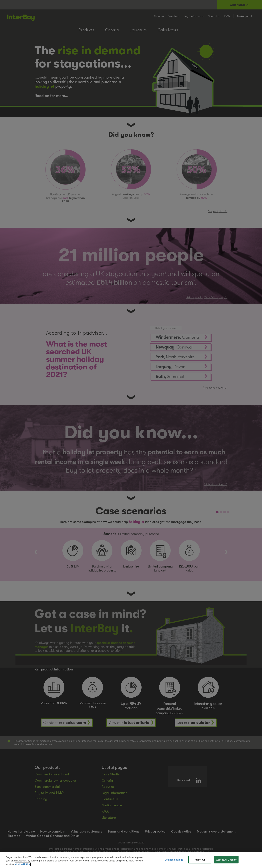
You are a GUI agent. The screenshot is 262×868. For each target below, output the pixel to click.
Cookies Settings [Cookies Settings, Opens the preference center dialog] (174, 863)
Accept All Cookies (226, 863)
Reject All (200, 863)
